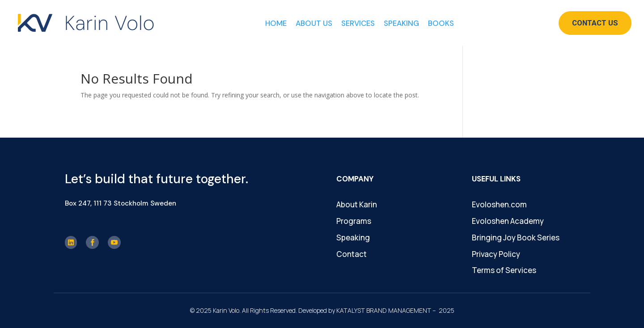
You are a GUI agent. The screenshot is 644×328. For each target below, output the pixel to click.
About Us (314, 23)
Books (441, 23)
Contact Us (595, 23)
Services (358, 23)
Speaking (401, 23)
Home (276, 23)
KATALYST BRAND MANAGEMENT (384, 310)
